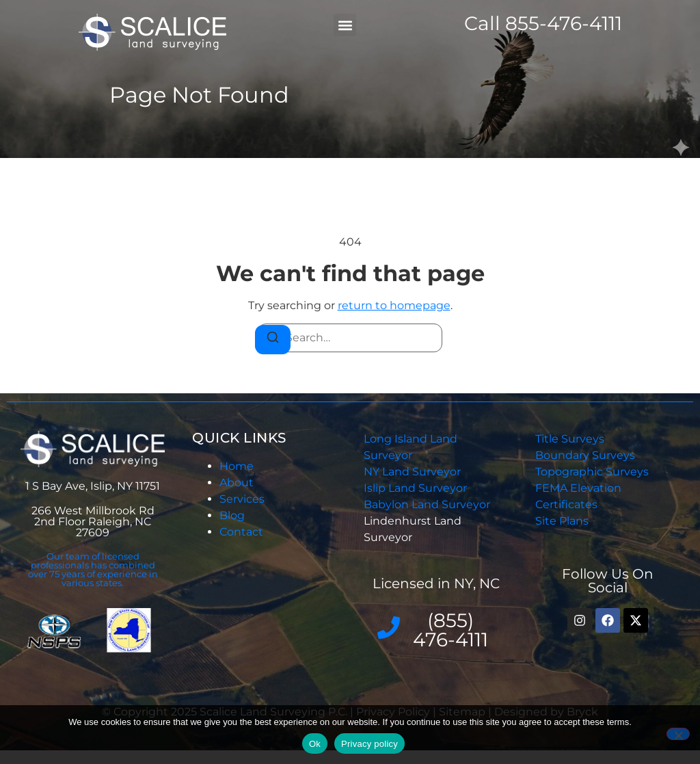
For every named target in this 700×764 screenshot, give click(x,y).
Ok (315, 744)
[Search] (273, 340)
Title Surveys (570, 439)
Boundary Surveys (585, 455)
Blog (232, 515)
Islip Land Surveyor (417, 488)
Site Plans (562, 521)
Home (237, 466)
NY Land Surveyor (414, 472)
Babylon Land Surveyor (428, 504)
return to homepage (394, 305)
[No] (678, 734)
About (237, 483)
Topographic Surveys (592, 472)
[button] (345, 25)
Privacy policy (369, 744)
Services (242, 499)
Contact (241, 532)
